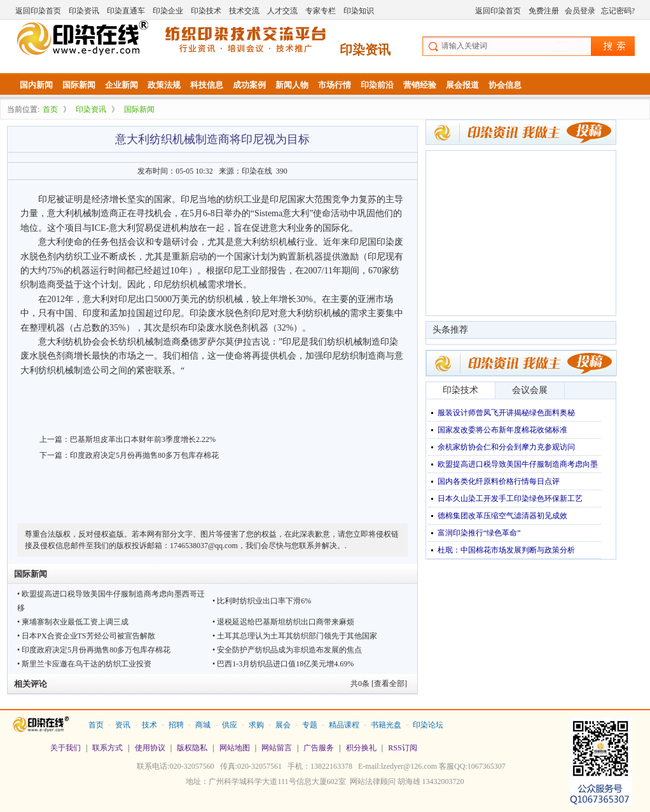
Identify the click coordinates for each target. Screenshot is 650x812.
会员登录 (580, 11)
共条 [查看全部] (379, 684)
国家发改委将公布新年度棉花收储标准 (502, 430)
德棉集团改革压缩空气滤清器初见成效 (502, 516)
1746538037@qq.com (204, 546)
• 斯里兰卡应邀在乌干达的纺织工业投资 (84, 664)
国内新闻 (36, 85)
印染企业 (168, 11)
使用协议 (150, 748)
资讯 (123, 725)
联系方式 (107, 748)
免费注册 (544, 11)
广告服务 (319, 748)
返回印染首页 (38, 11)
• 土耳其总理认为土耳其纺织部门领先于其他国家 (295, 636)
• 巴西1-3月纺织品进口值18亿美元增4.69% (283, 664)
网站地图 (235, 748)
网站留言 (277, 748)
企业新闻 (121, 85)
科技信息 (207, 85)
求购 (256, 725)
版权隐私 (192, 748)
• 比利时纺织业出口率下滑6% (262, 601)
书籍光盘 (386, 725)
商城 (203, 725)
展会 (283, 725)
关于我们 (66, 748)
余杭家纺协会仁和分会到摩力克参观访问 (506, 447)
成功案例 (249, 85)
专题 (310, 725)
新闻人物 (292, 85)
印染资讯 (84, 11)
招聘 (176, 725)
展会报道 (462, 85)
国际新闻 (79, 85)
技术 (149, 725)
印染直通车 (126, 11)
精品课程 (344, 725)
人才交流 (282, 11)
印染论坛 (428, 725)
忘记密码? (618, 11)
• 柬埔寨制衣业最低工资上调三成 (73, 622)
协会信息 (505, 85)
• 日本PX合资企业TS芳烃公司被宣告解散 (86, 636)
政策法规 (164, 85)
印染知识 (359, 11)
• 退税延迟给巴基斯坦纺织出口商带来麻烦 (283, 622)
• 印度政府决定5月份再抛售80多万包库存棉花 (94, 650)
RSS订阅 (402, 748)
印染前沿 (377, 85)
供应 (230, 725)
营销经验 (420, 85)
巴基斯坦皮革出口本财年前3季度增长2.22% (143, 439)
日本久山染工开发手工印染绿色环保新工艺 (510, 499)
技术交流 (244, 11)
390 (282, 171)
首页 (50, 109)
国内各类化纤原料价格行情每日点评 (499, 481)
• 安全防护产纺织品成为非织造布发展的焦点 (287, 650)
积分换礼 (361, 748)
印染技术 (206, 11)
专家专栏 (321, 11)
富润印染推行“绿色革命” (479, 533)
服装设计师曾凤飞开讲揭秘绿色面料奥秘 (506, 413)
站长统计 (325, 800)
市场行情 (335, 85)
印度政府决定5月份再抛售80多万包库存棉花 (144, 455)
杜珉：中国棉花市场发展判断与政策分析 (506, 550)
